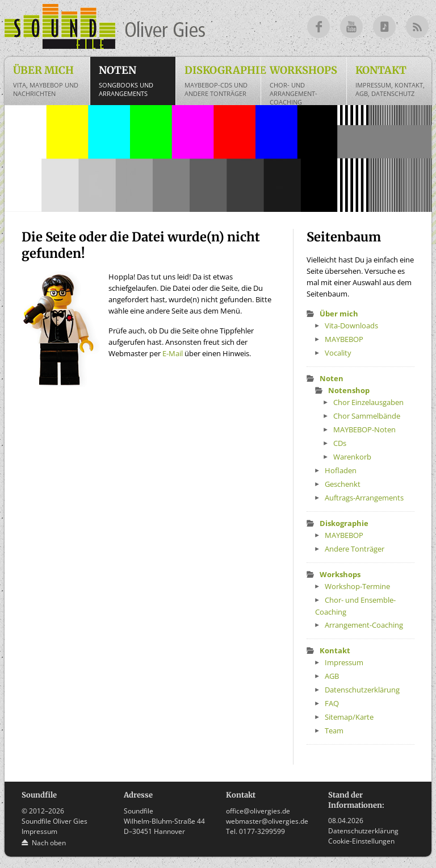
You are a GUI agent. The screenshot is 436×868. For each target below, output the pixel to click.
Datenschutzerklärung (363, 831)
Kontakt (391, 81)
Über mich (49, 81)
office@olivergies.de (258, 811)
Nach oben (49, 843)
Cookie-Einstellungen (361, 841)
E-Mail (173, 353)
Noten (135, 81)
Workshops (306, 84)
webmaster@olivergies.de (267, 821)
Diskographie (223, 81)
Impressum (39, 831)
